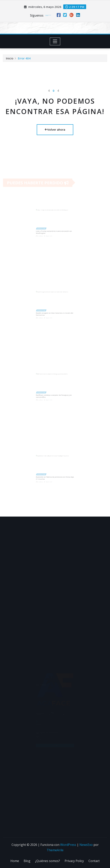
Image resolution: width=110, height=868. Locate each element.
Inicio (10, 59)
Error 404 (24, 59)
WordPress (68, 845)
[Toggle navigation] (55, 41)
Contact (94, 861)
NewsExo (86, 845)
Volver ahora (55, 129)
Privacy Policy (74, 861)
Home (15, 861)
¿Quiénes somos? (47, 861)
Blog (27, 861)
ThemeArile (55, 850)
